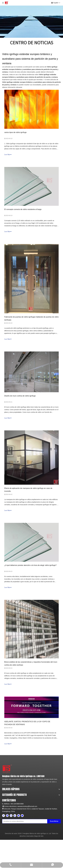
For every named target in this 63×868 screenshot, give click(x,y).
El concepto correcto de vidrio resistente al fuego (23, 209)
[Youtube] (15, 846)
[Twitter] (11, 846)
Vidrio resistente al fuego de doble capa (15, 811)
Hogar (4, 787)
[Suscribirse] (57, 850)
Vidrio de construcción (10, 826)
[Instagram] (19, 846)
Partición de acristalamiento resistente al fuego (18, 821)
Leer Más (8, 155)
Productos (6, 790)
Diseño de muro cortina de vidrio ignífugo (20, 396)
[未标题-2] (4, 766)
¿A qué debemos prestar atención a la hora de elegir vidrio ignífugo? (30, 565)
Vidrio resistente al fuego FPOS (13, 813)
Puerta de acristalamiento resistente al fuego (17, 818)
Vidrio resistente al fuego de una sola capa (16, 808)
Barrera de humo (8, 823)
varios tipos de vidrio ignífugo (15, 132)
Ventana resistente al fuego (11, 816)
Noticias (5, 797)
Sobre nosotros (7, 795)
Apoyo (4, 800)
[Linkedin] (7, 846)
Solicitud (5, 792)
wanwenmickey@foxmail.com (27, 836)
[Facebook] (4, 846)
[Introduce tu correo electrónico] (28, 850)
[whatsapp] (22, 846)
